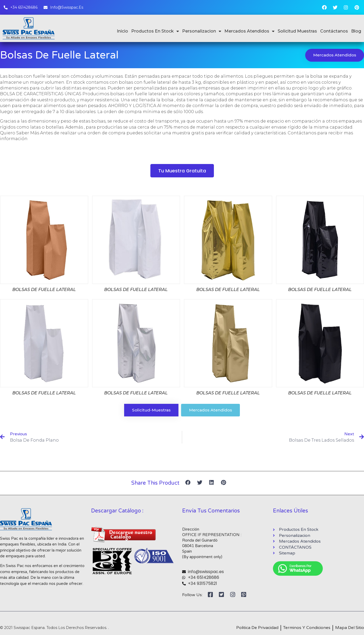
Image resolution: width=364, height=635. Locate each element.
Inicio (122, 31)
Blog (356, 31)
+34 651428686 (204, 578)
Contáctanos (334, 31)
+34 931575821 (202, 584)
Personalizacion (202, 31)
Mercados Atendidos (249, 31)
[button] (182, 171)
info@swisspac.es (206, 572)
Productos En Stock (155, 31)
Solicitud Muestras (297, 31)
